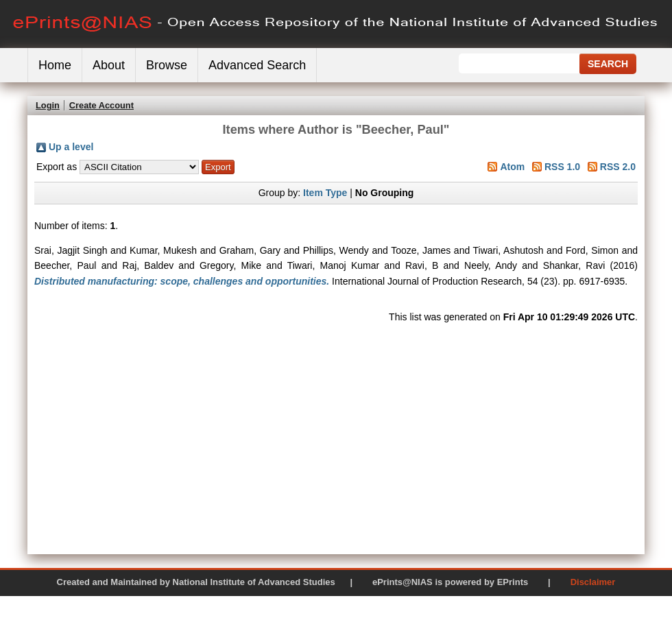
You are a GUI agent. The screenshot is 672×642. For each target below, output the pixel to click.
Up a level (71, 147)
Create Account (101, 105)
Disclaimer (593, 582)
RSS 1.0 (562, 167)
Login (48, 105)
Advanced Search (257, 65)
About (109, 65)
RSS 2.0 (618, 167)
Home (55, 65)
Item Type (325, 193)
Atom (512, 167)
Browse (167, 65)
